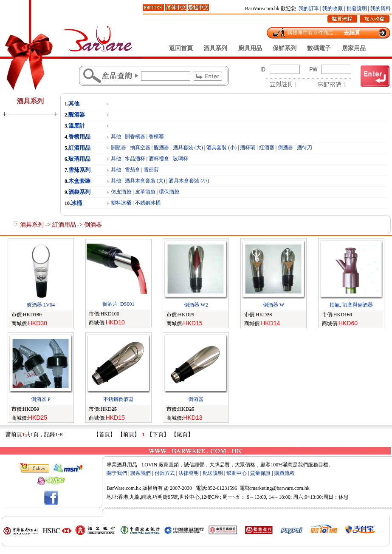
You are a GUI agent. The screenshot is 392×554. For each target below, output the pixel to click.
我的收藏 (333, 9)
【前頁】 (129, 434)
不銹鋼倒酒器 (118, 399)
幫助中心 (237, 473)
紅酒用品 (79, 148)
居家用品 (354, 48)
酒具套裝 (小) (221, 148)
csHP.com (187, 481)
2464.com (305, 481)
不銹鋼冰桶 (148, 203)
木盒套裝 (79, 181)
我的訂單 (309, 9)
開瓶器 (118, 148)
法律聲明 (189, 473)
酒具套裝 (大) (188, 148)
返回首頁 (181, 48)
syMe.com (257, 481)
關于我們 (117, 473)
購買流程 (285, 473)
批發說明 (357, 9)
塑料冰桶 (121, 203)
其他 (74, 104)
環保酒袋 (169, 192)
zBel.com (282, 481)
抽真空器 (140, 148)
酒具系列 (215, 48)
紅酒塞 (267, 148)
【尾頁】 (182, 434)
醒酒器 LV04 (41, 305)
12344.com (355, 481)
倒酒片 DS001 (118, 304)
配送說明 (213, 473)
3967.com (163, 481)
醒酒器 (77, 115)
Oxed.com (329, 481)
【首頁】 (104, 434)
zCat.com (210, 481)
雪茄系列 (79, 170)
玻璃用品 (79, 159)
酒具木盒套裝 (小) (189, 181)
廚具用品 (250, 48)
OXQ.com (139, 481)
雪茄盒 (133, 170)
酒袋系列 (79, 192)
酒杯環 (248, 148)
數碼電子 (319, 48)
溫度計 (77, 126)
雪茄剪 (151, 170)
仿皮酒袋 (121, 192)
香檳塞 (156, 136)
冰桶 (76, 203)
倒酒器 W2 (196, 305)
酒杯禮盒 (159, 159)
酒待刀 (305, 148)
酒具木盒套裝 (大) (145, 181)
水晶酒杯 (135, 159)
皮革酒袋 (145, 192)
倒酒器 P (41, 399)
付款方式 (165, 473)
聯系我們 (141, 473)
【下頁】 (158, 434)
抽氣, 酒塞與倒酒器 (351, 305)
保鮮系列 (285, 48)
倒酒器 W (274, 305)
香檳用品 (79, 137)
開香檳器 (135, 136)
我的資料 (381, 9)
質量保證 (260, 473)
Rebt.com (233, 481)
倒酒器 (285, 148)
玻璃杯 (180, 159)
